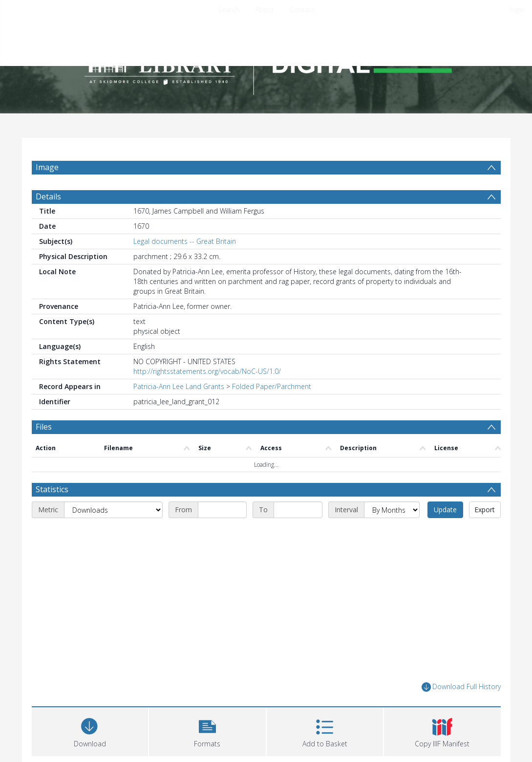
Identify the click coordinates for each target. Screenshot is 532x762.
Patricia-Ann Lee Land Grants (179, 386)
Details (48, 196)
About (265, 10)
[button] (207, 730)
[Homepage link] (266, 62)
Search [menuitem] (229, 10)
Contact (302, 10)
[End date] (298, 510)
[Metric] (113, 510)
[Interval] (392, 510)
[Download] (90, 730)
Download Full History (461, 687)
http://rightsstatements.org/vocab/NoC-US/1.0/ (207, 371)
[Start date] (222, 510)
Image (47, 167)
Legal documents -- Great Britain (185, 241)
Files (44, 427)
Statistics (52, 489)
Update (445, 510)
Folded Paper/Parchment (272, 386)
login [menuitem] (517, 10)
